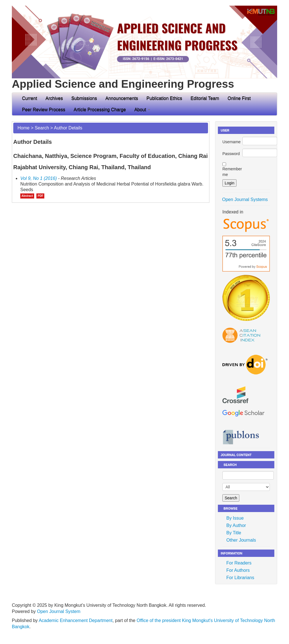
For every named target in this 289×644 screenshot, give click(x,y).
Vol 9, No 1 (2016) (39, 178)
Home (24, 128)
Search (42, 128)
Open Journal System (59, 611)
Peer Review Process (44, 110)
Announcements (122, 98)
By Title (234, 533)
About (142, 110)
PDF (40, 196)
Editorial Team (205, 98)
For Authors (238, 570)
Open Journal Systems (245, 199)
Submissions (84, 98)
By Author (236, 525)
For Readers (239, 563)
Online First (239, 98)
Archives (54, 98)
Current (29, 98)
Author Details (68, 128)
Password (231, 154)
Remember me (232, 172)
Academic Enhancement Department (75, 620)
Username (232, 142)
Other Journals (241, 540)
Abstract (27, 196)
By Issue (235, 518)
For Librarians (240, 578)
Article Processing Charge (100, 110)
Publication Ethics (164, 98)
